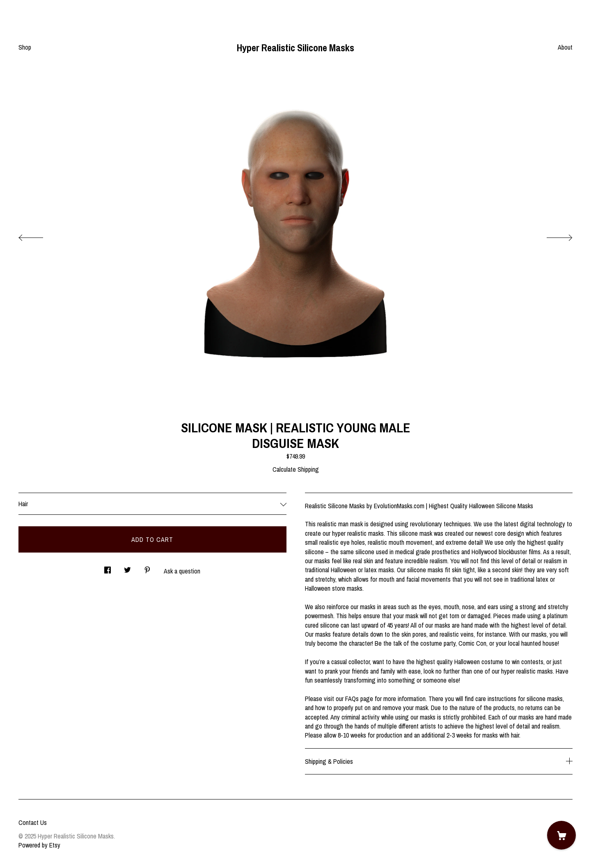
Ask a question (182, 571)
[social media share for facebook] (108, 568)
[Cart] (561, 835)
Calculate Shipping (296, 469)
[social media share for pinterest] (147, 568)
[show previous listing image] (39, 235)
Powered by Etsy (39, 845)
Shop (25, 47)
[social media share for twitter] (127, 568)
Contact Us (33, 822)
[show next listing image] (552, 235)
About (565, 47)
